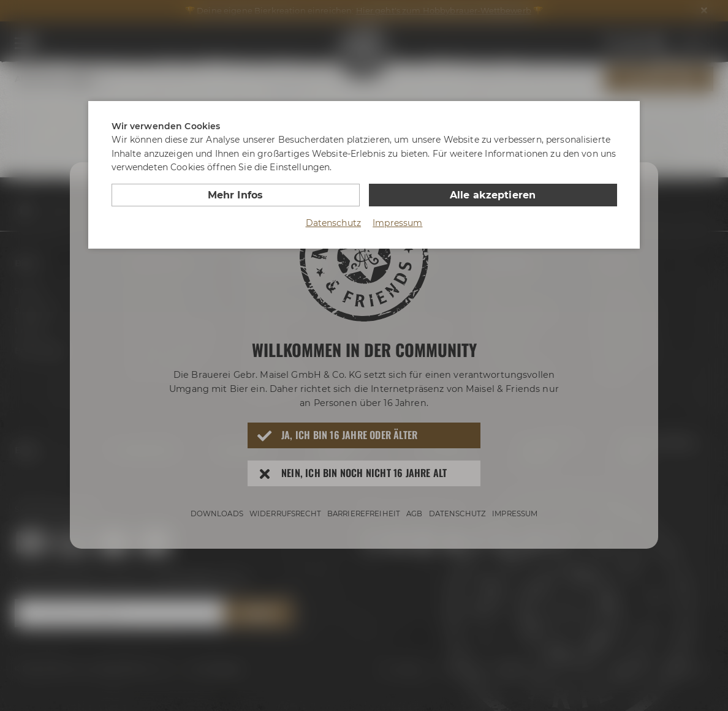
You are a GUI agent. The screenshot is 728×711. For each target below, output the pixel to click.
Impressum (397, 223)
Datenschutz (334, 223)
